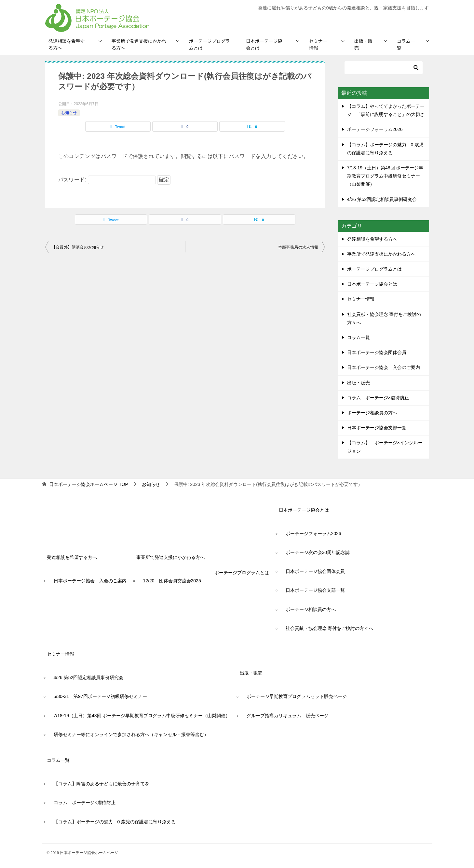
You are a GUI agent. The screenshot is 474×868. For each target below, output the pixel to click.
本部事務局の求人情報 (298, 247)
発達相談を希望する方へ (67, 44)
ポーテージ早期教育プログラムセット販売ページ (297, 696)
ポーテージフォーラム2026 (375, 129)
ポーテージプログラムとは (210, 44)
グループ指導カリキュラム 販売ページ (288, 716)
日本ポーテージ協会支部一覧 (377, 428)
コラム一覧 (406, 44)
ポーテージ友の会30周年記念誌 (318, 552)
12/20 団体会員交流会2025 (172, 581)
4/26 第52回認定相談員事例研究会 (382, 199)
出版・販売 (363, 44)
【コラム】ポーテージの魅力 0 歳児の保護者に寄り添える (115, 822)
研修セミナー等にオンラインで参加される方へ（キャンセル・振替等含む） (131, 734)
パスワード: (107, 180)
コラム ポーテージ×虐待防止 (380, 398)
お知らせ (69, 113)
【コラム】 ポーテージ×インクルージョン (385, 447)
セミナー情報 (318, 44)
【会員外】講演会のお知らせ (78, 247)
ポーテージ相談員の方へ (372, 413)
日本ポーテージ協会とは (264, 44)
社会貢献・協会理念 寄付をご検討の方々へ (384, 318)
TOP (88, 484)
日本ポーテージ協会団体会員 (377, 352)
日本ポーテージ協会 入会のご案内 (384, 367)
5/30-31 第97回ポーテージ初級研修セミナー (100, 696)
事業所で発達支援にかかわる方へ (139, 44)
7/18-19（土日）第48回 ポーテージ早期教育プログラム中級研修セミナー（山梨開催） (385, 176)
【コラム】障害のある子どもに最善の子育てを (102, 784)
